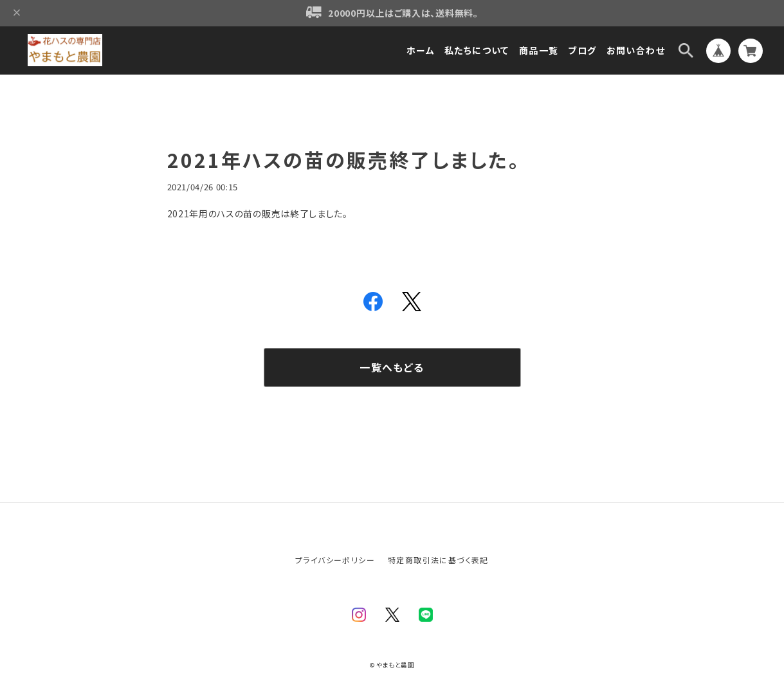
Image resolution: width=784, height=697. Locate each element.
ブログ (582, 50)
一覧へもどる (392, 367)
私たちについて (477, 50)
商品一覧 (539, 50)
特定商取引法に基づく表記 (438, 560)
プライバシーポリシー (335, 560)
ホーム (421, 50)
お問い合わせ (636, 50)
